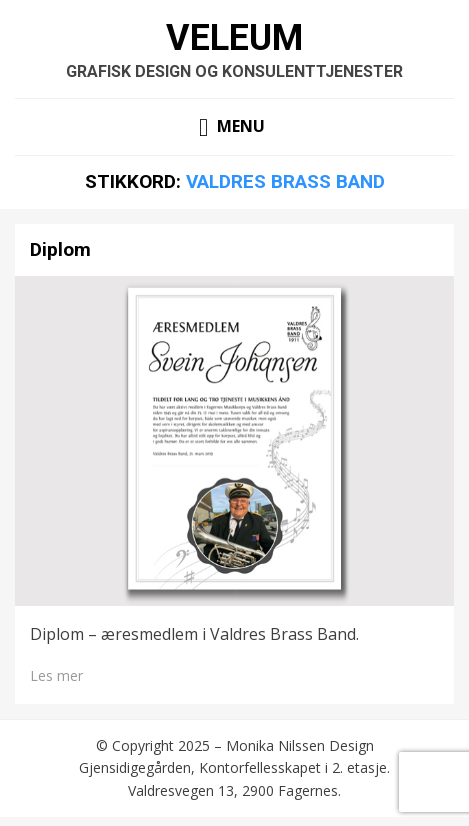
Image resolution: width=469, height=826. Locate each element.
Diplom (60, 249)
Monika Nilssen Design (300, 745)
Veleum (234, 38)
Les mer (56, 675)
